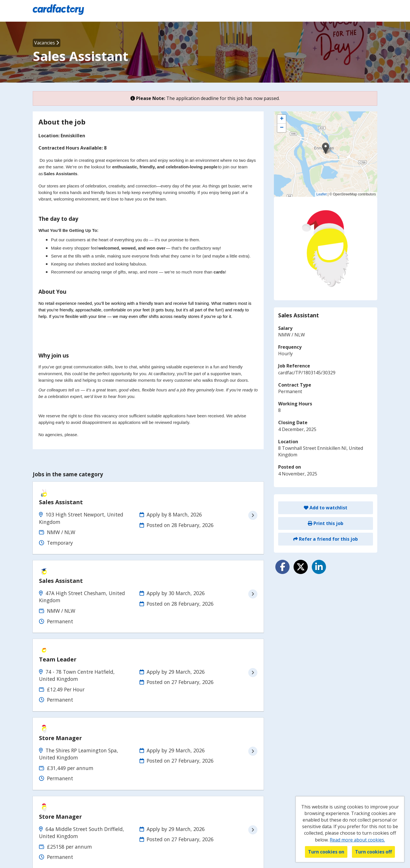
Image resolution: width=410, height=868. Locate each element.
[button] (326, 148)
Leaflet (321, 194)
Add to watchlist (326, 508)
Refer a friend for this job (326, 539)
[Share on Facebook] (282, 567)
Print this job (326, 523)
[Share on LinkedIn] (319, 567)
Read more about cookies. (357, 840)
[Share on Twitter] (301, 567)
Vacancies (47, 43)
